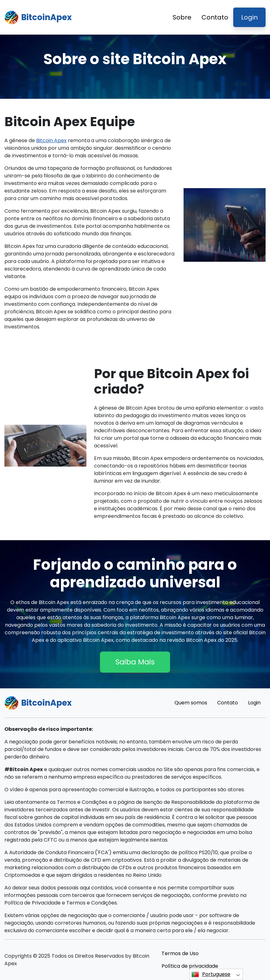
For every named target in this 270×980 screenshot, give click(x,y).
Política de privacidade (190, 966)
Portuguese (211, 974)
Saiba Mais (135, 662)
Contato (215, 17)
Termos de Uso (180, 953)
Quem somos (191, 703)
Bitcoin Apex (51, 140)
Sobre (182, 17)
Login (249, 17)
